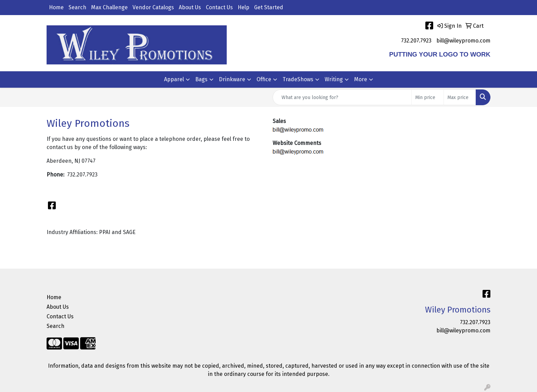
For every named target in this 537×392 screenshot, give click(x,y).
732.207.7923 (416, 41)
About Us (190, 7)
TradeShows (298, 79)
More (361, 79)
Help (243, 7)
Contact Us (219, 7)
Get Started (269, 7)
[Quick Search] (342, 97)
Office (264, 79)
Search (77, 7)
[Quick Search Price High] (460, 97)
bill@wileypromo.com (463, 41)
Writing (334, 79)
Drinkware (232, 79)
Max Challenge (109, 7)
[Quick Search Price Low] (428, 97)
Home (56, 7)
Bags (201, 79)
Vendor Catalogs (153, 7)
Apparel (174, 79)
